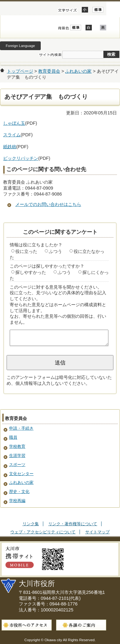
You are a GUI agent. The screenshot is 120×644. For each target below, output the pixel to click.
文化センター (21, 474)
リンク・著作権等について (73, 524)
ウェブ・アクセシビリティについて (43, 532)
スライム (12, 135)
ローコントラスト (103, 28)
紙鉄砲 (10, 147)
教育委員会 (49, 71)
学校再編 (17, 501)
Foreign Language (20, 46)
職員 (13, 437)
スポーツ (17, 465)
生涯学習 (17, 456)
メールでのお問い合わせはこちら (48, 204)
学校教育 (17, 446)
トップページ (20, 71)
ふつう (55, 251)
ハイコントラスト (89, 28)
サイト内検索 (50, 55)
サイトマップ (97, 532)
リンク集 (31, 524)
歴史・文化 (19, 492)
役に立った (26, 251)
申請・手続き (21, 428)
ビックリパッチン (21, 158)
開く (113, 9)
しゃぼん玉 (14, 123)
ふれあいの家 (78, 71)
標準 (98, 10)
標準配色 (76, 28)
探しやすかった (31, 272)
